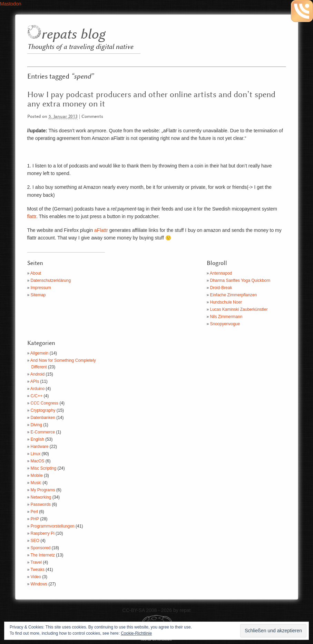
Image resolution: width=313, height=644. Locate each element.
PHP (35, 519)
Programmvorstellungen (53, 526)
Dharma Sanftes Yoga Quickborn (240, 280)
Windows (39, 584)
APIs (35, 381)
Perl (34, 512)
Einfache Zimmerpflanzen (234, 295)
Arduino (37, 389)
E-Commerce (43, 432)
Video (36, 577)
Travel (36, 562)
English (37, 439)
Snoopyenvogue (225, 324)
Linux (36, 454)
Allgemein (40, 353)
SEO (35, 541)
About (36, 273)
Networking (41, 497)
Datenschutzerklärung (51, 280)
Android (37, 374)
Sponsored (41, 548)
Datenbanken (43, 418)
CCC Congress (45, 403)
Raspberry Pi (43, 533)
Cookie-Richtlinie (136, 633)
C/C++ (37, 396)
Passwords (41, 504)
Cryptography (43, 410)
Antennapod (221, 273)
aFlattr (101, 230)
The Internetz (43, 555)
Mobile (37, 476)
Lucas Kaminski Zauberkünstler (239, 309)
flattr (32, 216)
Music (36, 483)
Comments (92, 117)
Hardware (40, 447)
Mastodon (11, 4)
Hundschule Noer (226, 302)
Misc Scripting (44, 468)
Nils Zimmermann (226, 317)
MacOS (38, 461)
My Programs (43, 490)
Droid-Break (221, 288)
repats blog (73, 35)
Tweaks (37, 570)
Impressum (41, 288)
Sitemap (38, 295)
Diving (36, 425)
